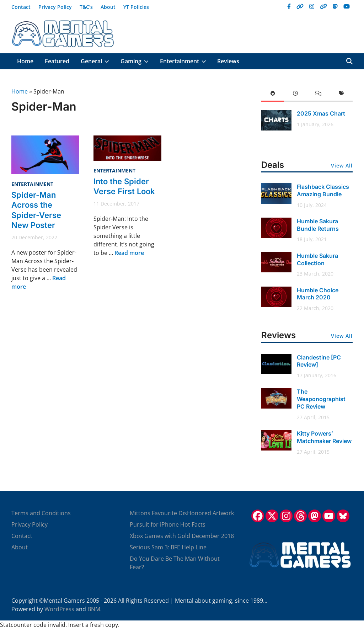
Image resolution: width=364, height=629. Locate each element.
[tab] (273, 94)
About (108, 7)
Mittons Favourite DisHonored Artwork (182, 513)
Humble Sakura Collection (317, 259)
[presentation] (273, 94)
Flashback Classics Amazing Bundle (323, 190)
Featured (57, 61)
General (98, 61)
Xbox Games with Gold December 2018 (182, 536)
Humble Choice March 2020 (318, 294)
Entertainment (186, 61)
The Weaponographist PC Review (321, 399)
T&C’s (86, 7)
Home (25, 61)
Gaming (137, 61)
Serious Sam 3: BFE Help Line (168, 547)
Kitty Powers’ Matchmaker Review (324, 437)
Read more (129, 253)
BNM (94, 609)
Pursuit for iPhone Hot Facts (168, 524)
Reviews (228, 61)
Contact (21, 7)
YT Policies (136, 7)
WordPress (59, 609)
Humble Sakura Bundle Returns (318, 225)
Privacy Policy (55, 7)
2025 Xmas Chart (321, 113)
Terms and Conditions (41, 513)
